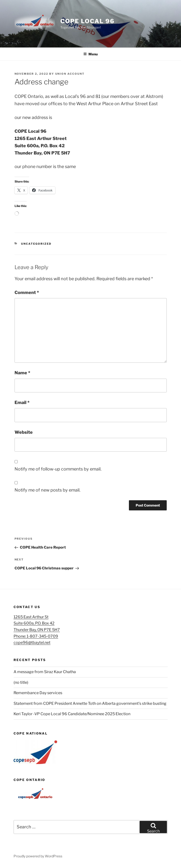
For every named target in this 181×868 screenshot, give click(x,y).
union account (70, 74)
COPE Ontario (29, 780)
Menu (90, 54)
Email (22, 402)
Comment (27, 292)
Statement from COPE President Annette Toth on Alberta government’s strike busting (90, 703)
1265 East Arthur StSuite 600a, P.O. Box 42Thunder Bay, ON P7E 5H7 (37, 623)
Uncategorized (36, 244)
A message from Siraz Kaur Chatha (45, 672)
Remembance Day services (38, 693)
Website (24, 432)
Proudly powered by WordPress (38, 856)
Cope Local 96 (87, 21)
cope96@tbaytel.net (32, 643)
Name (22, 373)
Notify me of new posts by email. (47, 490)
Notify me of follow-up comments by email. (58, 469)
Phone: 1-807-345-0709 (36, 636)
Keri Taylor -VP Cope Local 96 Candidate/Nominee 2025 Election (72, 714)
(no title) (21, 682)
